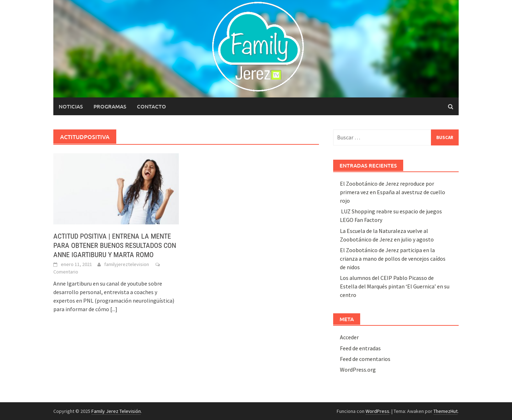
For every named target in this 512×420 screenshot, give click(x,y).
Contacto (151, 106)
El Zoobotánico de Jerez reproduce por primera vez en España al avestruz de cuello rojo (393, 192)
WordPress (377, 411)
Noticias (71, 106)
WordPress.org (358, 370)
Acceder (349, 337)
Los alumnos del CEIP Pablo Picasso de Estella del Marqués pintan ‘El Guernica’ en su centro (395, 286)
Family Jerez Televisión (116, 411)
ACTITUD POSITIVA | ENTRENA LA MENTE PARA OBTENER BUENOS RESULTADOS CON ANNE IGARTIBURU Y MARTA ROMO (115, 245)
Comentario (66, 272)
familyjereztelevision (127, 264)
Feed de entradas (360, 348)
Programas (110, 106)
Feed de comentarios (365, 359)
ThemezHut (446, 411)
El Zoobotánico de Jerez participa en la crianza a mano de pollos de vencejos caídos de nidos (393, 259)
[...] (114, 309)
